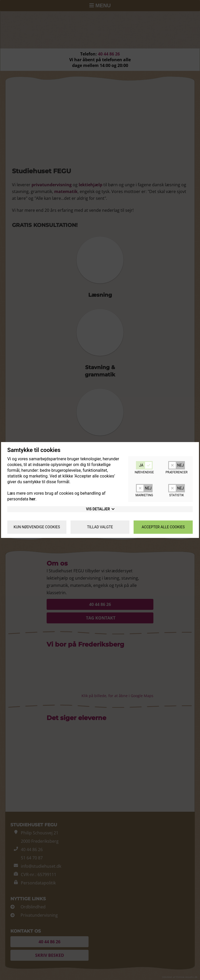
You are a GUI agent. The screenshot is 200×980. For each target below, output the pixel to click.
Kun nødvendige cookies (37, 527)
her (32, 499)
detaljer (100, 509)
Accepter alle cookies (163, 527)
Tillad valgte (100, 527)
